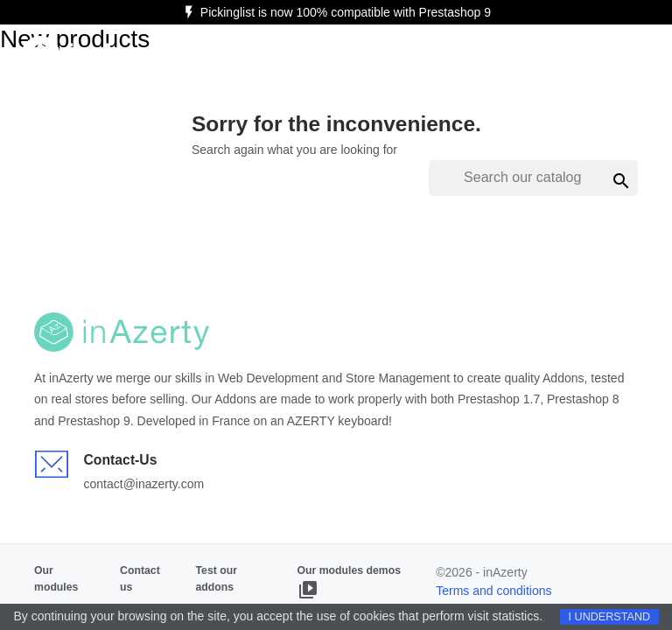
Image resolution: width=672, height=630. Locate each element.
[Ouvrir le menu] (629, 56)
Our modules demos (349, 582)
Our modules (56, 578)
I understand (610, 617)
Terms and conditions (493, 591)
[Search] (533, 178)
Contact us (140, 578)
